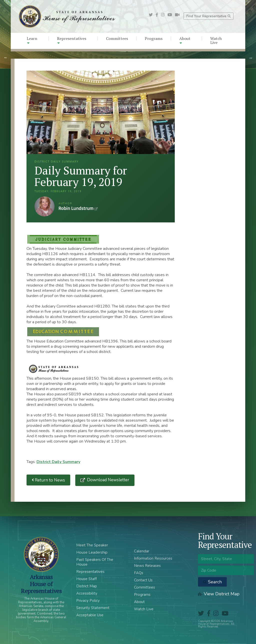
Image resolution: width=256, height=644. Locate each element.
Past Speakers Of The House (95, 562)
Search (212, 582)
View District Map (219, 594)
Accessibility (87, 593)
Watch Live (216, 40)
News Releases (147, 566)
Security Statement (93, 608)
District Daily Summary (58, 462)
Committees (117, 38)
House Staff (86, 579)
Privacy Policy (88, 601)
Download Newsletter (108, 480)
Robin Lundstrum (44, 206)
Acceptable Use (90, 615)
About (185, 40)
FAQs (139, 573)
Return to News (48, 480)
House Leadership (92, 552)
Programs (154, 38)
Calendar (142, 551)
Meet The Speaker (92, 545)
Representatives (72, 40)
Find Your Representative (209, 16)
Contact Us (143, 580)
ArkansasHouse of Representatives (41, 584)
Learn (32, 40)
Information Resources (153, 558)
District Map (87, 586)
